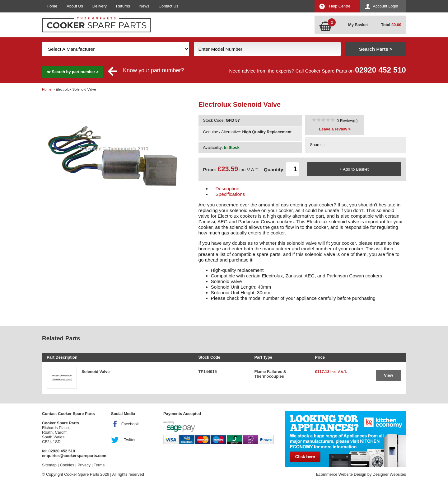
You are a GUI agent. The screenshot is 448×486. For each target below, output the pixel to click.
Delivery (100, 6)
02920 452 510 (380, 70)
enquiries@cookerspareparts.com (74, 456)
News (144, 6)
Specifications (230, 194)
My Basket (358, 25)
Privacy (84, 465)
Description (228, 189)
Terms (99, 465)
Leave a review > (335, 129)
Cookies (67, 465)
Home (52, 6)
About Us (75, 6)
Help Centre (340, 6)
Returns (123, 6)
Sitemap (49, 465)
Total (391, 25)
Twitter (130, 440)
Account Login (385, 6)
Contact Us (168, 6)
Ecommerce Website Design (341, 474)
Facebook (130, 424)
